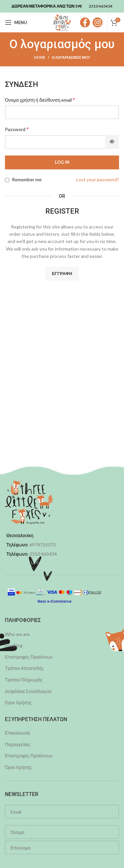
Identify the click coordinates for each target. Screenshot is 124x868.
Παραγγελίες (18, 744)
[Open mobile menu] (16, 22)
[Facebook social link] (85, 22)
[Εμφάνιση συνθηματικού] (112, 142)
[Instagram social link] (98, 22)
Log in (62, 162)
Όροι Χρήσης (18, 702)
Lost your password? (98, 179)
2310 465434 (43, 554)
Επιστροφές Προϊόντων (29, 657)
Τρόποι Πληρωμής (24, 680)
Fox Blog (14, 645)
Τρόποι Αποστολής (24, 668)
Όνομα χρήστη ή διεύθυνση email (40, 100)
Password (17, 129)
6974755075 (43, 545)
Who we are (17, 634)
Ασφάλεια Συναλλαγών (28, 691)
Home (40, 57)
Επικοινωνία (18, 733)
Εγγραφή (62, 273)
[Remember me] (7, 180)
